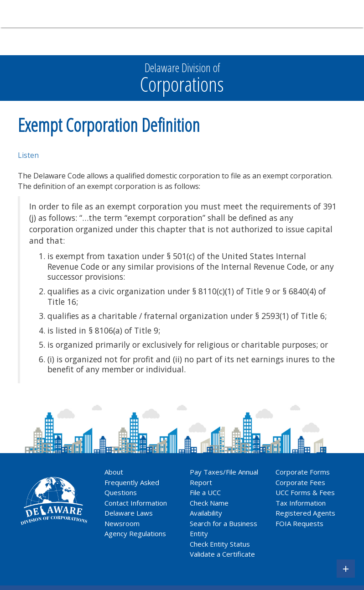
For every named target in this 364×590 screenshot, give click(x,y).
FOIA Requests (299, 523)
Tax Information (301, 503)
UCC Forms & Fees (305, 492)
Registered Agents (305, 513)
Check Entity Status (220, 544)
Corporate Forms (303, 472)
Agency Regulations (135, 533)
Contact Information (136, 503)
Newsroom (122, 523)
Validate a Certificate (222, 554)
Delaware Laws (130, 513)
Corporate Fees (300, 482)
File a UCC (205, 492)
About (114, 472)
